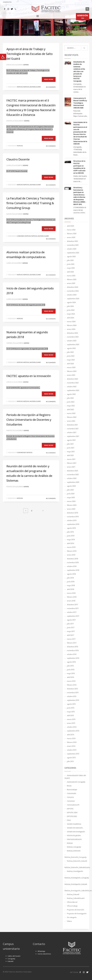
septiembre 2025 (73, 253)
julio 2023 (70, 352)
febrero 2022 (72, 417)
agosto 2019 (71, 528)
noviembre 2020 (73, 475)
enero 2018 (71, 601)
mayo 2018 (71, 585)
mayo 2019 (71, 540)
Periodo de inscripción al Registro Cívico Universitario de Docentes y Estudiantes (29, 420)
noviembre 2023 (73, 337)
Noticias (20, 87)
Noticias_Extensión (74, 851)
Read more (49, 79)
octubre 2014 (72, 727)
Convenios (21, 236)
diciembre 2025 (72, 241)
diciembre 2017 (72, 605)
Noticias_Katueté (73, 894)
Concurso (70, 797)
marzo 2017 (71, 639)
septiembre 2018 (73, 570)
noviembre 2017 (73, 608)
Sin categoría (72, 917)
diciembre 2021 (72, 425)
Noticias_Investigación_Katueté (76, 884)
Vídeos (69, 921)
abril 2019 (70, 543)
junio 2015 (71, 708)
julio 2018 (70, 578)
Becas (69, 786)
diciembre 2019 (72, 513)
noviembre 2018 (73, 562)
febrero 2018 (72, 597)
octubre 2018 (72, 566)
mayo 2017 (71, 631)
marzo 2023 (71, 367)
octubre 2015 (72, 696)
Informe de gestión (74, 835)
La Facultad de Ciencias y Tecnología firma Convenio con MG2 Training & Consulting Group (30, 203)
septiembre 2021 (73, 436)
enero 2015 (71, 723)
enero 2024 (71, 329)
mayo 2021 (71, 452)
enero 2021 (71, 467)
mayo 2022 (71, 406)
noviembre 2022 (73, 383)
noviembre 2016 (73, 650)
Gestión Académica (74, 824)
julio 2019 (70, 532)
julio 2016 (70, 666)
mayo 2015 (71, 712)
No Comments (51, 87)
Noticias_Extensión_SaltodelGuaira (76, 867)
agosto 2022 (71, 394)
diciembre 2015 (72, 689)
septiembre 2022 (73, 390)
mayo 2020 (71, 497)
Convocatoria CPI (73, 805)
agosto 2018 (71, 574)
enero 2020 (71, 509)
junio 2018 (71, 582)
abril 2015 (70, 715)
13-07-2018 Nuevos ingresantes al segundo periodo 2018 (27, 349)
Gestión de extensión (75, 828)
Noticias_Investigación (75, 871)
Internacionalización (74, 839)
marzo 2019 (71, 547)
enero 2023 (71, 375)
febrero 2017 (72, 643)
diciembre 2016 (72, 647)
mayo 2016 (71, 673)
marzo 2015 (71, 719)
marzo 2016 (71, 681)
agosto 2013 (71, 758)
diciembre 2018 (72, 559)
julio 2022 (70, 398)
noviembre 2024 (73, 291)
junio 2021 (71, 448)
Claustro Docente (18, 159)
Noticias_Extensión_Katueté (77, 861)
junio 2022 (71, 402)
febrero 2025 (72, 279)
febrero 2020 (72, 505)
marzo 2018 (71, 593)
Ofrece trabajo (72, 906)
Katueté (11, 961)
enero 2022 (71, 421)
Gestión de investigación (76, 832)
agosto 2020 (71, 486)
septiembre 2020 (73, 482)
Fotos (69, 820)
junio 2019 (71, 536)
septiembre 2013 (73, 754)
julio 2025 (70, 260)
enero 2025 (71, 283)
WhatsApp (41, 951)
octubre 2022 (72, 387)
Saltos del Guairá (14, 956)
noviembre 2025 (73, 245)
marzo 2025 (71, 276)
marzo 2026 (71, 230)
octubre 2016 (72, 654)
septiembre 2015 (73, 700)
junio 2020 (71, 494)
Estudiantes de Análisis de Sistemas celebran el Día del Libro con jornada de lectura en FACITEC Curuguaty (79, 71)
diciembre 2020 (72, 471)
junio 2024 (71, 310)
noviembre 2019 (73, 517)
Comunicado (22, 453)
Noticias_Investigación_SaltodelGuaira (76, 891)
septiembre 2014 (73, 731)
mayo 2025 (71, 268)
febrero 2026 (72, 234)
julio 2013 (70, 761)
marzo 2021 (71, 459)
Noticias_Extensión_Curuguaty (76, 857)
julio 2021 (70, 444)
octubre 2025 (72, 249)
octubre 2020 (72, 478)
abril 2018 (70, 589)
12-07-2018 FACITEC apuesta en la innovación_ (23, 388)
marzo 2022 (71, 413)
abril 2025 (70, 272)
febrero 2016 (72, 685)
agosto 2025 (71, 257)
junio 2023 (71, 356)
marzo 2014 (71, 738)
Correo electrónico (44, 954)
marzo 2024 (71, 322)
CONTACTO (7, 2)
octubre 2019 (72, 520)
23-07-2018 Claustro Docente (17, 171)
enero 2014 (71, 746)
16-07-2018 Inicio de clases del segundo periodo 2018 (26, 305)
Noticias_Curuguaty (74, 847)
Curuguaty (11, 959)
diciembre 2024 (72, 287)
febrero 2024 (72, 325)
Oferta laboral (72, 902)
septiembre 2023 (73, 344)
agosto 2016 (71, 662)
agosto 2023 (71, 348)
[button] (3, 57)
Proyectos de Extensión (76, 910)
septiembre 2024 (73, 299)
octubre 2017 (72, 612)
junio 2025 (71, 264)
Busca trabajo (72, 789)
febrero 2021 (72, 463)
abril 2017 (70, 635)
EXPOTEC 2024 (72, 812)
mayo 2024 (71, 314)
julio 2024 (70, 306)
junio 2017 (71, 628)
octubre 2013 (72, 750)
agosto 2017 (71, 620)
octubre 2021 (72, 432)
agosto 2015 (71, 704)
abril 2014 (70, 735)
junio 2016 (71, 670)
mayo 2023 (71, 360)
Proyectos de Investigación (77, 914)
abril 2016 (70, 677)
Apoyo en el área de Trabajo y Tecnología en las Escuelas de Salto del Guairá (30, 54)
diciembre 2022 (72, 379)
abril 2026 (70, 226)
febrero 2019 (72, 551)
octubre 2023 (72, 341)
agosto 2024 (71, 302)
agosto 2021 (71, 440)
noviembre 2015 (73, 693)
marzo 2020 (71, 501)
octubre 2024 (72, 295)
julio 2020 (70, 490)
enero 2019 (71, 555)
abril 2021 (70, 455)
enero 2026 (71, 237)
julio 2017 (70, 624)
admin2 (26, 65)
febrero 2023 (72, 371)
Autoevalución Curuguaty (76, 782)
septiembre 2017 (73, 616)
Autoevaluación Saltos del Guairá (75, 777)
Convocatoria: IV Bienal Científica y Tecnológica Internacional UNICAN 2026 (80, 103)
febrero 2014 (72, 742)
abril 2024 (70, 318)
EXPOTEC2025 (72, 816)
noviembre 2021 (73, 429)
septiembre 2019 (73, 524)
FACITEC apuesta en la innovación (29, 376)
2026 (83, 17)
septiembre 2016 (73, 658)
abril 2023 (70, 364)
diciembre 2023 (72, 333)
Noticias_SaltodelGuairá (32, 87)
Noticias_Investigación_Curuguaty (76, 878)
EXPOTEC (70, 809)
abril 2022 (70, 409)
